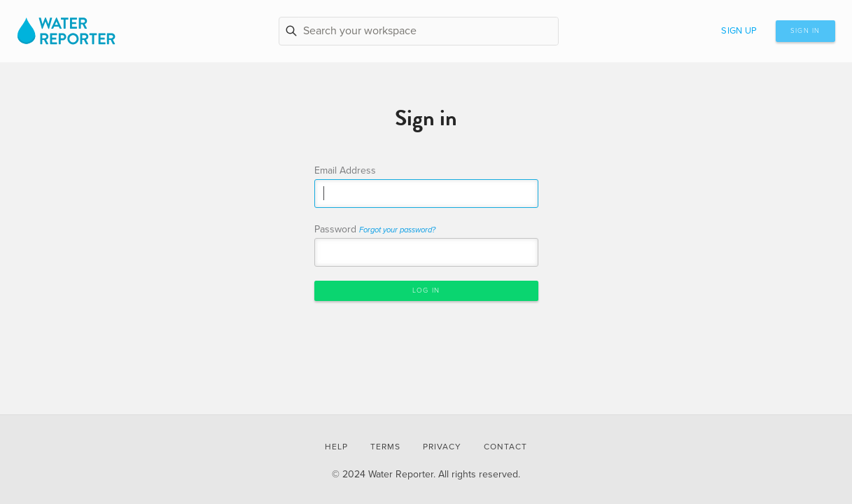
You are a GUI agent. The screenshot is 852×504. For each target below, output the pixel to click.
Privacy (442, 447)
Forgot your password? (397, 230)
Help (336, 447)
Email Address (345, 170)
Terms (385, 447)
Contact (505, 447)
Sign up (739, 31)
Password (375, 229)
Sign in (805, 31)
